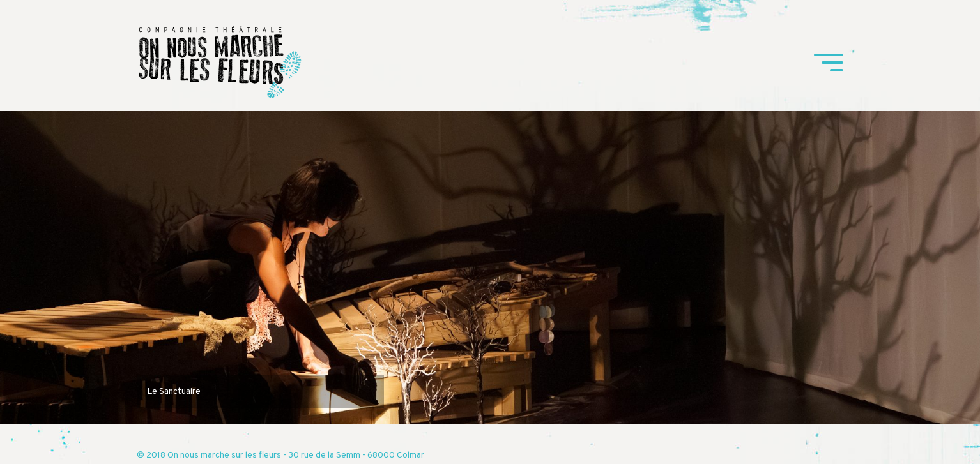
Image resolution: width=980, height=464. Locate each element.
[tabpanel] (490, 267)
